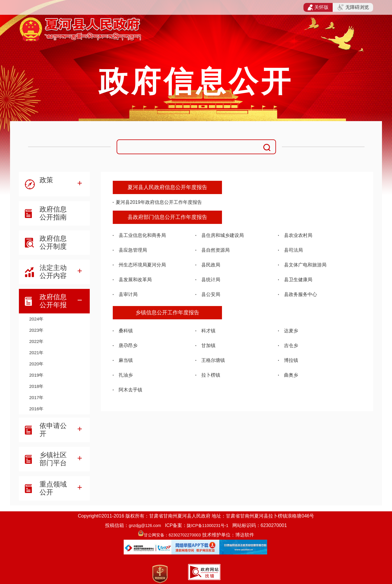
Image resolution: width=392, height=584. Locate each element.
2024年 (36, 319)
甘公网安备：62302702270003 (172, 535)
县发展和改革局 (135, 280)
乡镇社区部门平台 (53, 459)
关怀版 (318, 7)
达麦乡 (291, 331)
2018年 (36, 386)
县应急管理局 (133, 250)
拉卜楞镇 (211, 375)
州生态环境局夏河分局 (142, 265)
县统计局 (211, 280)
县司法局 (293, 250)
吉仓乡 (291, 345)
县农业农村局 (298, 235)
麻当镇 (126, 360)
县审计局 (128, 294)
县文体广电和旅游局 (305, 265)
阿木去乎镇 (130, 390)
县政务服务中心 (300, 294)
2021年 (36, 353)
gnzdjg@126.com (145, 526)
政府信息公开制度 (53, 242)
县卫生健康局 (298, 280)
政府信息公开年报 (53, 301)
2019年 (36, 375)
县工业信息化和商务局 (142, 235)
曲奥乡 (291, 375)
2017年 (36, 397)
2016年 (36, 409)
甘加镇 (208, 345)
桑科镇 (126, 331)
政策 (46, 180)
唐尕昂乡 (128, 345)
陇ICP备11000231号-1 (208, 526)
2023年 (36, 330)
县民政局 (211, 265)
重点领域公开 (53, 488)
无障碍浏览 (353, 7)
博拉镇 (291, 360)
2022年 (36, 341)
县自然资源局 (215, 250)
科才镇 (208, 331)
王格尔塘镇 (213, 360)
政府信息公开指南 (53, 213)
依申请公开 (53, 430)
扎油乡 (126, 375)
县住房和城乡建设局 (223, 235)
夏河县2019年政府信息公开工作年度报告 (159, 202)
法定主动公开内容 (53, 272)
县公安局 (211, 294)
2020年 (36, 364)
